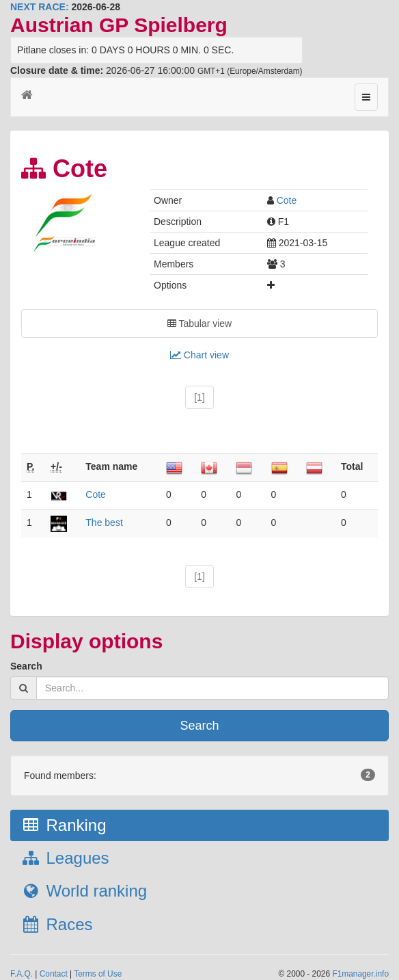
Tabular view (199, 323)
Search (26, 666)
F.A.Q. (22, 974)
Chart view (199, 355)
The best (104, 522)
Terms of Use (98, 974)
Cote (287, 200)
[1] (199, 397)
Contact (54, 974)
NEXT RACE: (40, 7)
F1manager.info (360, 974)
